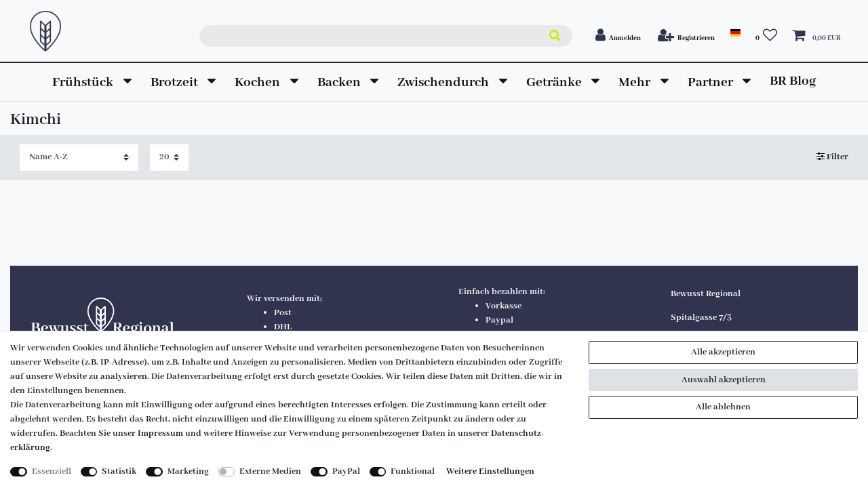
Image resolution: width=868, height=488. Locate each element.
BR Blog (793, 81)
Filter (832, 158)
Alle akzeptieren (723, 352)
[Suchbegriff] (386, 36)
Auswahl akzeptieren (724, 380)
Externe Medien (270, 471)
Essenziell (52, 471)
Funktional (413, 471)
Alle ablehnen (723, 407)
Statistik (119, 471)
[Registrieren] (687, 36)
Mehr (636, 82)
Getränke (555, 82)
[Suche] (554, 36)
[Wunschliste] (767, 36)
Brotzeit (176, 82)
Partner (712, 82)
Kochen (259, 82)
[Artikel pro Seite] (169, 158)
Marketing (188, 471)
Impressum (160, 433)
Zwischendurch (445, 82)
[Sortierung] (79, 158)
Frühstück (84, 82)
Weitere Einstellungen (490, 471)
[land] (735, 33)
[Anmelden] (618, 36)
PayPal (346, 471)
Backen (340, 82)
